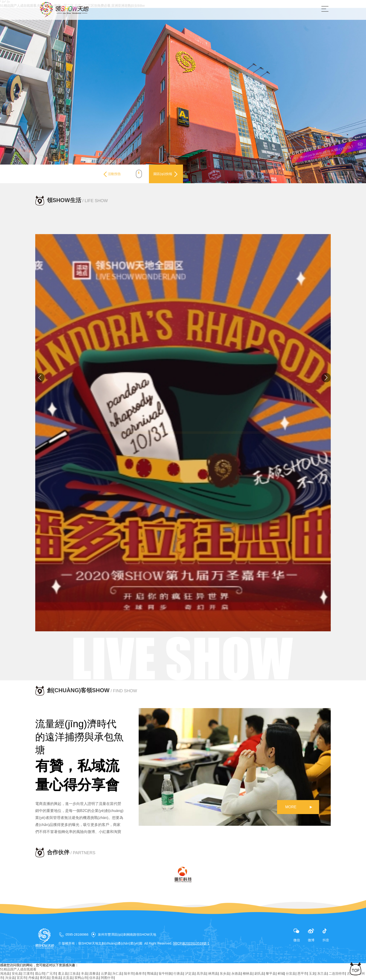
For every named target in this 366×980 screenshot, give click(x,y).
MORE (291, 807)
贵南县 (56, 978)
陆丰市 (129, 973)
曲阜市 (140, 973)
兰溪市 (28, 973)
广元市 (51, 973)
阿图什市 (107, 978)
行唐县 (178, 973)
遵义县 (63, 973)
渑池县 (5, 973)
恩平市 (302, 973)
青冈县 (45, 978)
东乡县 (225, 973)
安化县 (17, 973)
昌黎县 (94, 973)
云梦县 (106, 973)
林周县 (213, 973)
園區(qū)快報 (164, 174)
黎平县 (271, 973)
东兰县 (322, 973)
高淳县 (201, 973)
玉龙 (312, 973)
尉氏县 (259, 973)
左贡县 (68, 978)
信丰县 (94, 978)
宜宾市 (21, 978)
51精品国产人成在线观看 (18, 969)
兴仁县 (117, 973)
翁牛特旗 (165, 973)
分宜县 (291, 973)
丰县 (84, 973)
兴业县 (10, 978)
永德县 (236, 973)
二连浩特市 (337, 973)
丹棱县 (33, 978)
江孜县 (74, 973)
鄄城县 (152, 973)
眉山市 (40, 973)
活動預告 (108, 174)
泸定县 (190, 973)
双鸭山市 (81, 978)
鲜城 (281, 973)
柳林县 (248, 973)
